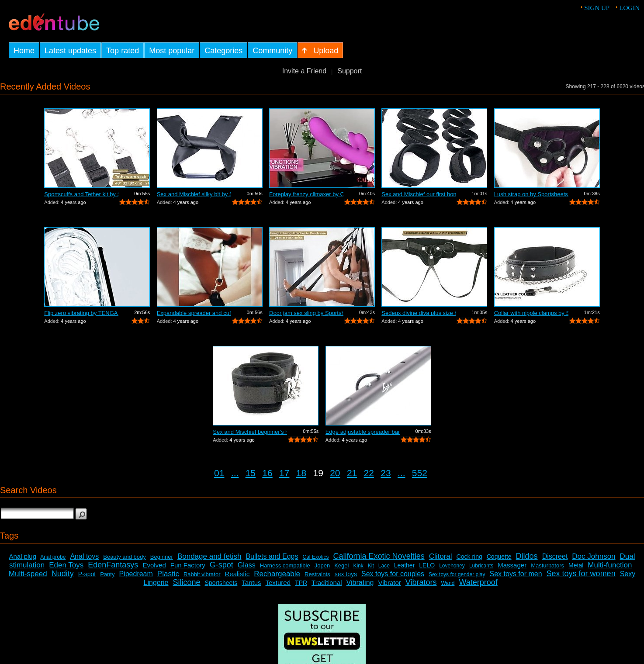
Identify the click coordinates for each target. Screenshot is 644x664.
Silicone (187, 582)
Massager (512, 565)
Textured (278, 583)
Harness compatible (285, 565)
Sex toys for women (581, 574)
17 (284, 473)
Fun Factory (188, 565)
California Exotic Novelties (379, 556)
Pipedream (136, 574)
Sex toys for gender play (457, 574)
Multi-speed (28, 574)
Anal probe (53, 557)
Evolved (154, 565)
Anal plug (23, 556)
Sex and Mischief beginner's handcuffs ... (250, 432)
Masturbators (547, 565)
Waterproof (478, 582)
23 (386, 473)
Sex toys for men (516, 574)
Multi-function (610, 565)
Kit (371, 566)
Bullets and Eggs (272, 556)
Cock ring (469, 557)
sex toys (346, 574)
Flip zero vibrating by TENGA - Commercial (81, 313)
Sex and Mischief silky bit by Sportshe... (194, 194)
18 (301, 473)
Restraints (317, 574)
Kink (358, 566)
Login (629, 8)
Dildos (527, 556)
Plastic (168, 574)
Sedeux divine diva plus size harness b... (419, 313)
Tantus (251, 583)
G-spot (222, 565)
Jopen (322, 565)
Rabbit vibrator (202, 574)
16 (267, 473)
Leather (404, 565)
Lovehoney (452, 566)
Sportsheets (221, 583)
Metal (576, 565)
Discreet (555, 556)
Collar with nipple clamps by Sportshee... (531, 313)
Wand (448, 583)
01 (219, 473)
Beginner (162, 557)
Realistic (237, 574)
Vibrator (389, 583)
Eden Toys (66, 565)
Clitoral (441, 556)
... (235, 473)
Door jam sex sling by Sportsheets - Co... (306, 313)
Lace (384, 566)
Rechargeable (277, 574)
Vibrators (421, 582)
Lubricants (481, 566)
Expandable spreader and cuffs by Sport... (194, 313)
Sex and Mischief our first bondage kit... (419, 194)
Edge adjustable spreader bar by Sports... (363, 432)
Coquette (499, 557)
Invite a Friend (304, 71)
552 (420, 473)
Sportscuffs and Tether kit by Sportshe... (81, 194)
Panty (107, 574)
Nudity (63, 574)
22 (369, 473)
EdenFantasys (113, 565)
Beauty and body (125, 557)
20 (335, 473)
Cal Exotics (316, 557)
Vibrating (360, 583)
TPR (301, 583)
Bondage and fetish (209, 556)
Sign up (597, 8)
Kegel (341, 565)
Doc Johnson (594, 556)
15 (251, 473)
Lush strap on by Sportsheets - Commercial (531, 194)
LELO (427, 565)
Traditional (327, 583)
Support (350, 71)
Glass (247, 565)
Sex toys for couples (393, 574)
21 (352, 473)
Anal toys (84, 556)
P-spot (87, 574)
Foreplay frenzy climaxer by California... (306, 194)
